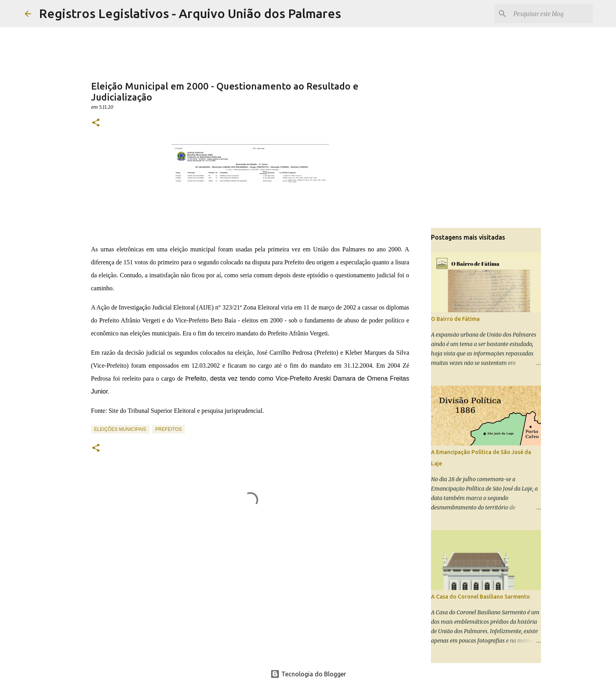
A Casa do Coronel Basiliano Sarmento (480, 597)
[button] (96, 123)
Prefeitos (169, 429)
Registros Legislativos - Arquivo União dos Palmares (190, 13)
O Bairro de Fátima (455, 319)
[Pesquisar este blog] (552, 14)
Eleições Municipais (120, 429)
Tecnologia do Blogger (308, 674)
